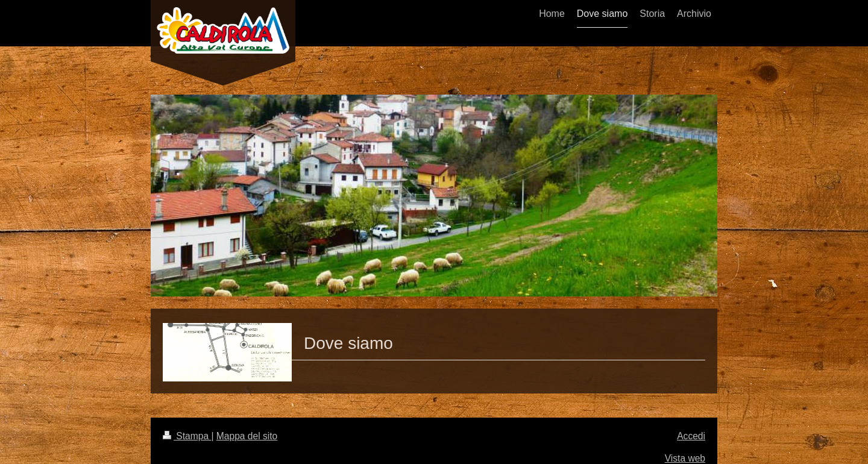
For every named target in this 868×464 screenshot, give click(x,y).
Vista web (685, 458)
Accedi (691, 436)
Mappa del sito (247, 436)
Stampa (187, 436)
